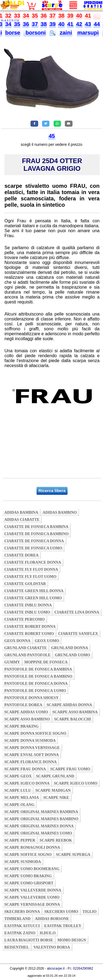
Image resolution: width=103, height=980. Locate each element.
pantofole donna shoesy (32, 698)
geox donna (17, 641)
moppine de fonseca (46, 662)
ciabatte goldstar (25, 584)
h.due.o (48, 933)
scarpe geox (18, 776)
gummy (12, 662)
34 (26, 16)
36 (44, 16)
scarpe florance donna (31, 762)
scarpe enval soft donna (32, 755)
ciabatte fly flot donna (31, 569)
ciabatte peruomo (25, 619)
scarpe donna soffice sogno (35, 733)
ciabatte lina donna (77, 612)
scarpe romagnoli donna (32, 847)
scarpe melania (22, 798)
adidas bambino (60, 512)
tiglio (90, 912)
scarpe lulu (18, 790)
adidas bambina (21, 512)
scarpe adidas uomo (26, 712)
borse (13, 33)
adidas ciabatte (22, 520)
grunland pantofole (27, 655)
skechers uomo (61, 912)
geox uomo (47, 641)
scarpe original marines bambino (41, 819)
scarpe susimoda (23, 862)
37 (52, 16)
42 (79, 24)
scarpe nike (56, 798)
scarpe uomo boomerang (32, 869)
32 (8, 16)
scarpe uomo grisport (29, 883)
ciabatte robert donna (30, 627)
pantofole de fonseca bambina (38, 669)
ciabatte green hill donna (34, 591)
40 (79, 16)
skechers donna (22, 912)
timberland (17, 919)
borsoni (35, 33)
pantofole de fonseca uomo (35, 691)
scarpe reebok (56, 840)
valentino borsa (52, 947)
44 (97, 24)
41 (88, 16)
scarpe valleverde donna (33, 890)
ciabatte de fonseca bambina (36, 527)
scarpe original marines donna (39, 826)
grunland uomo (73, 655)
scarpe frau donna (25, 769)
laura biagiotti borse (29, 940)
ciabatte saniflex (78, 634)
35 (35, 16)
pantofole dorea (23, 705)
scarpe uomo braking (28, 876)
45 (52, 136)
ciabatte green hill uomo (33, 598)
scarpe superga (73, 855)
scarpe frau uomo (70, 769)
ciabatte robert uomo (29, 634)
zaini (66, 33)
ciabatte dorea (22, 555)
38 (61, 16)
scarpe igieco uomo (76, 783)
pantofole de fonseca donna (36, 684)
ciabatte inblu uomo (27, 612)
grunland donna (69, 648)
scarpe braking (22, 726)
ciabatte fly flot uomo (30, 577)
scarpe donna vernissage (32, 748)
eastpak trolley (63, 926)
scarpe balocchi (73, 719)
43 (88, 24)
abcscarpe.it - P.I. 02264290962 (70, 968)
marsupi (88, 33)
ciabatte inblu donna (28, 605)
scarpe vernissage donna (32, 904)
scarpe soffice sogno (28, 855)
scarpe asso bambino (27, 719)
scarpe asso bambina (75, 712)
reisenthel (17, 947)
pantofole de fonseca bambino (38, 676)
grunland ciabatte (26, 648)
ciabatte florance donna (33, 562)
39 (70, 16)
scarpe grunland (55, 776)
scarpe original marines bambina (41, 812)
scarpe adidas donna (69, 705)
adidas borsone (52, 919)
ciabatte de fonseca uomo (33, 548)
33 (17, 16)
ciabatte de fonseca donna (34, 541)
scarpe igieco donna (27, 783)
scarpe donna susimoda (30, 741)
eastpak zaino (20, 933)
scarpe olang (19, 805)
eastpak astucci (22, 926)
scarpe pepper (20, 840)
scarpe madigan (53, 790)
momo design (72, 940)
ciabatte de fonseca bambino (37, 534)
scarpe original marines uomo (38, 833)
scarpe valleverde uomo (32, 897)
